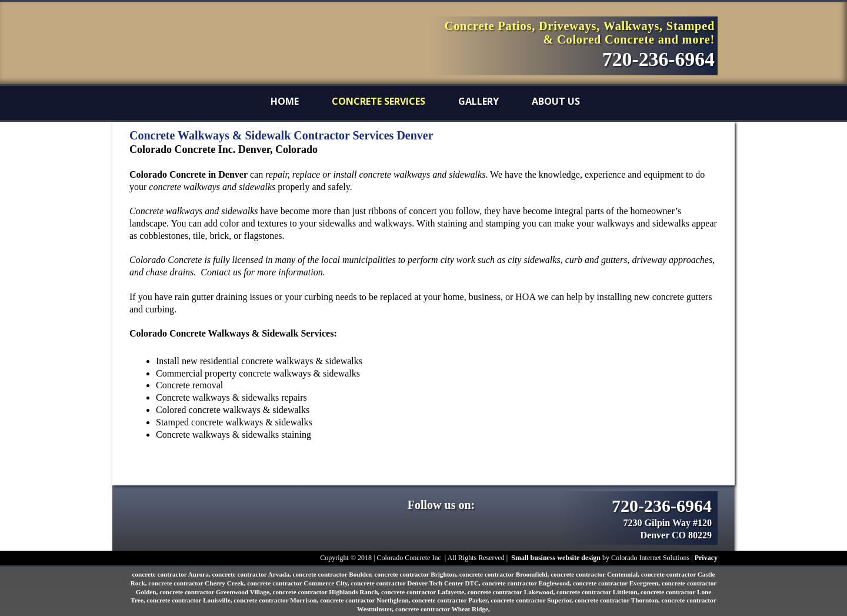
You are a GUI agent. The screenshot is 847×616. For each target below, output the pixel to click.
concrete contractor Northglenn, (366, 600)
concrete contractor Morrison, (277, 600)
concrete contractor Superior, (533, 600)
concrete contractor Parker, (451, 600)
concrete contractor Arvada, (253, 574)
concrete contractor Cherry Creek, (198, 583)
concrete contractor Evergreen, (617, 583)
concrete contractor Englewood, (528, 583)
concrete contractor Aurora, (172, 574)
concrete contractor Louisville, (190, 600)
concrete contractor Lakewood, (512, 592)
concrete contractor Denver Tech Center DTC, (416, 583)
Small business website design (556, 558)
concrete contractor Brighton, (416, 574)
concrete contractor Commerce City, (299, 583)
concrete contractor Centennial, (596, 574)
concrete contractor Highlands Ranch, (326, 592)
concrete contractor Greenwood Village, (216, 592)
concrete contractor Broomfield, (505, 574)
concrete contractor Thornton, (618, 600)
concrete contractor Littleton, (598, 592)
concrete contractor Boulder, (333, 574)
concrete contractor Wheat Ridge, (443, 609)
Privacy (706, 558)
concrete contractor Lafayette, (424, 592)
